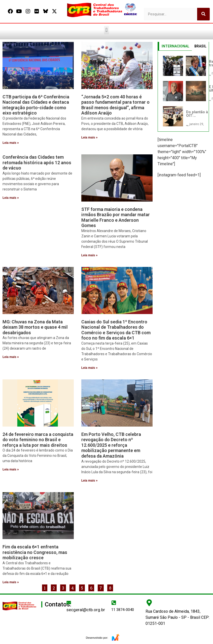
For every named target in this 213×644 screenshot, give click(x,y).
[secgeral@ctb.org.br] (69, 602)
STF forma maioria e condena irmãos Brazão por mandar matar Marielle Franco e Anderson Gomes (116, 217)
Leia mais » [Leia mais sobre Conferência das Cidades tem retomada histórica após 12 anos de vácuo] (11, 198)
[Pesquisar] (203, 14)
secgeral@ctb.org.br (86, 610)
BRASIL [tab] (200, 46)
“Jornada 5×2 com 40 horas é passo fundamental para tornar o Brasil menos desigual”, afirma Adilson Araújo (115, 105)
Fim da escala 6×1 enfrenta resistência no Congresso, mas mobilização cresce (35, 552)
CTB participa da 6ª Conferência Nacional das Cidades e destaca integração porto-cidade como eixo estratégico (36, 105)
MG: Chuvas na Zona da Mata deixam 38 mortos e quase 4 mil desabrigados (35, 327)
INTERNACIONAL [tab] (175, 46)
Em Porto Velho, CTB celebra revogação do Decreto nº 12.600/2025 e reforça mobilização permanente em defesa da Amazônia (111, 445)
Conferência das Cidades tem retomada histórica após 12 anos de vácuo (37, 162)
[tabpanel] (183, 91)
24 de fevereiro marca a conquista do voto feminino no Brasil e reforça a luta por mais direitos (38, 440)
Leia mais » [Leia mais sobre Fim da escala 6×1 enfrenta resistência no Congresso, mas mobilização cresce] (11, 582)
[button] (106, 30)
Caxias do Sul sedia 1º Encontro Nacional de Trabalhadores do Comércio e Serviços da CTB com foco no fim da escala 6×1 (116, 330)
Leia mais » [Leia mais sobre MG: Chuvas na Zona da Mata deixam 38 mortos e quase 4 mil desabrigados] (11, 357)
